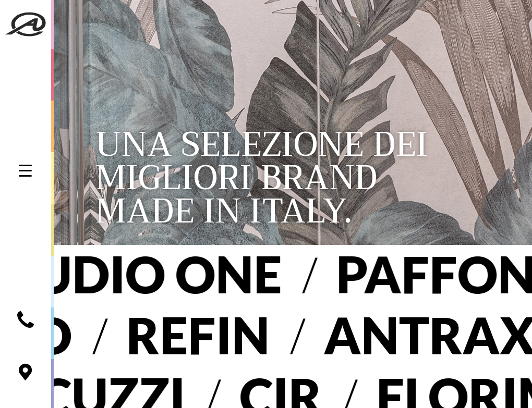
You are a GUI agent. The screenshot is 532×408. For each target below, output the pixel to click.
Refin (179, 335)
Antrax (411, 335)
